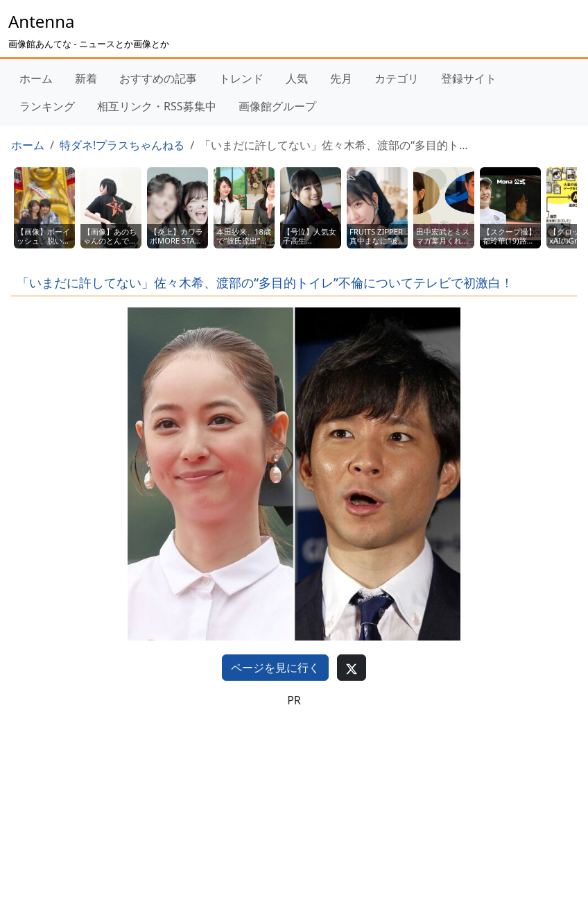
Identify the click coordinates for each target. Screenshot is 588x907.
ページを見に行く (275, 668)
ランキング (47, 106)
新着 (86, 78)
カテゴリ (397, 78)
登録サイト (469, 78)
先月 (341, 78)
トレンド (241, 78)
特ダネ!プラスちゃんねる (122, 145)
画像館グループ (277, 106)
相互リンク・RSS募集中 (157, 106)
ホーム (36, 78)
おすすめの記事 (158, 78)
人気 (297, 78)
